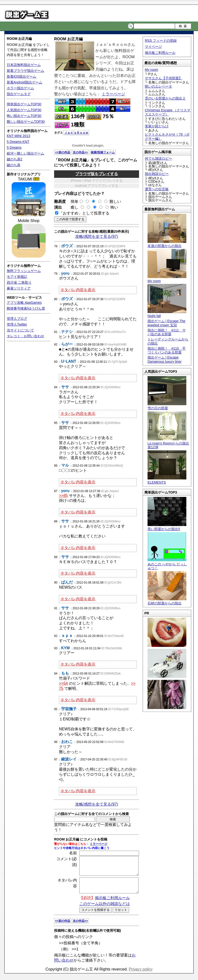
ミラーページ (113, 94)
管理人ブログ (17, 319)
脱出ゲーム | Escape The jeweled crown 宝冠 (166, 323)
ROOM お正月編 (19, 39)
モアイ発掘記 (17, 277)
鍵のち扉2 (15, 159)
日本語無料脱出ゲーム (24, 65)
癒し (73, 207)
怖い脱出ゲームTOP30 (24, 116)
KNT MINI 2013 (18, 136)
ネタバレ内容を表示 (78, 290)
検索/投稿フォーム (103, 152)
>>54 (63, 683)
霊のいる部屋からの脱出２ (165, 98)
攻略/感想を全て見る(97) (97, 236)
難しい (115, 202)
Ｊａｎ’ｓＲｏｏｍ (76, 133)
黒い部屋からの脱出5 (167, 527)
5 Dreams (14, 148)
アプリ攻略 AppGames (24, 303)
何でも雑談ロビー (158, 158)
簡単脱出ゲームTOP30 (24, 104)
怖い (114, 207)
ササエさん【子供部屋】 (164, 78)
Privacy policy (141, 976)
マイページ (153, 47)
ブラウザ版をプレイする (97, 174)
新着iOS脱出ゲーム (21, 76)
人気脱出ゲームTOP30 (24, 110)
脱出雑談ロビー (157, 174)
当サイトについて (20, 330)
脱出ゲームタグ (19, 94)
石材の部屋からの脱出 (167, 601)
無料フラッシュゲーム (24, 271)
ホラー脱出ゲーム (20, 88)
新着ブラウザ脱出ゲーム (25, 71)
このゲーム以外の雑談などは (105, 910)
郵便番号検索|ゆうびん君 (26, 308)
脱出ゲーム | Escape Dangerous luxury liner (165, 359)
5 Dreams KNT (18, 142)
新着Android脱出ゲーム (25, 82)
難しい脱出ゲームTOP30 (26, 122)
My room (151, 70)
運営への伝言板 (157, 189)
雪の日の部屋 (167, 406)
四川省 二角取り (19, 282)
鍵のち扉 (14, 165)
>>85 (63, 496)
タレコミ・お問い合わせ (25, 336)
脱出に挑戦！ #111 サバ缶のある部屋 (167, 332)
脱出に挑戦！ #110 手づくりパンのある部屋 (167, 350)
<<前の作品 (63, 152)
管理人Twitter (17, 324)
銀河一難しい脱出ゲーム (25, 153)
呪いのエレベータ (158, 86)
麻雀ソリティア (19, 288)
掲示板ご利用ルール (160, 53)
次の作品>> (80, 152)
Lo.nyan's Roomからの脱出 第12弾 (168, 443)
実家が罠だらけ (157, 126)
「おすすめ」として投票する (84, 213)
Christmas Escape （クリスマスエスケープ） (168, 112)
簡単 (75, 202)
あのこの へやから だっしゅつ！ (167, 564)
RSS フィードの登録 (161, 41)
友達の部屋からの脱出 (167, 244)
